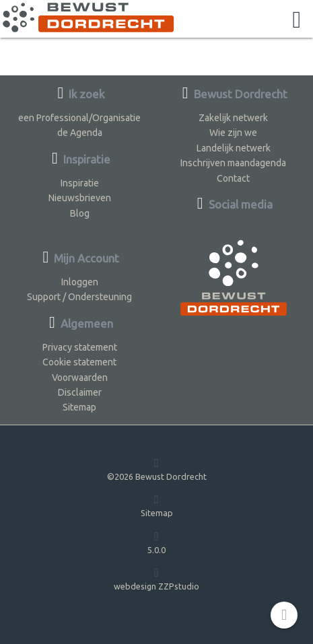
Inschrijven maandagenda (233, 163)
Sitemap (79, 407)
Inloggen (80, 282)
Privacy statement (80, 347)
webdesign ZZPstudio (156, 578)
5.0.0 (156, 542)
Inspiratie (80, 183)
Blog (80, 213)
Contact (233, 178)
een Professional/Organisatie (79, 118)
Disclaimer (80, 392)
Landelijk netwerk (234, 148)
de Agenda (80, 133)
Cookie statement (79, 362)
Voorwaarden (80, 378)
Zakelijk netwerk (233, 118)
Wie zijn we (233, 133)
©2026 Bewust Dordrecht (157, 469)
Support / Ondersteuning (79, 297)
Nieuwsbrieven (80, 198)
